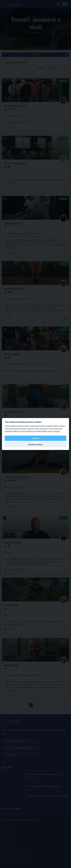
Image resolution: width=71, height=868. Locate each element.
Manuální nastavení (35, 445)
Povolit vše (35, 438)
